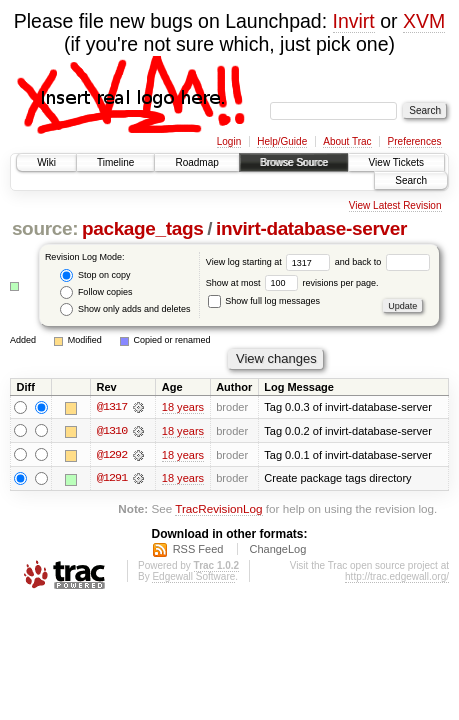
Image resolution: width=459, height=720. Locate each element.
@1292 (112, 455)
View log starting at (270, 262)
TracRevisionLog (218, 509)
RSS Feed (198, 550)
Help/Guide (282, 141)
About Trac (347, 141)
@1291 (112, 479)
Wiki (46, 162)
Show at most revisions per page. (292, 283)
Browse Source (294, 162)
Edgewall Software (193, 577)
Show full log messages (264, 301)
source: (45, 228)
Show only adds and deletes (125, 309)
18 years (183, 407)
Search (411, 180)
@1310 (112, 431)
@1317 (112, 407)
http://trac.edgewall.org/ (397, 577)
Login (229, 141)
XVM (424, 21)
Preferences (415, 141)
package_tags (143, 228)
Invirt (354, 21)
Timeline (115, 162)
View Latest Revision (395, 205)
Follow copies (96, 292)
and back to (382, 262)
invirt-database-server (311, 228)
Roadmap (196, 162)
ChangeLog (277, 550)
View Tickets (396, 162)
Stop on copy (95, 275)
